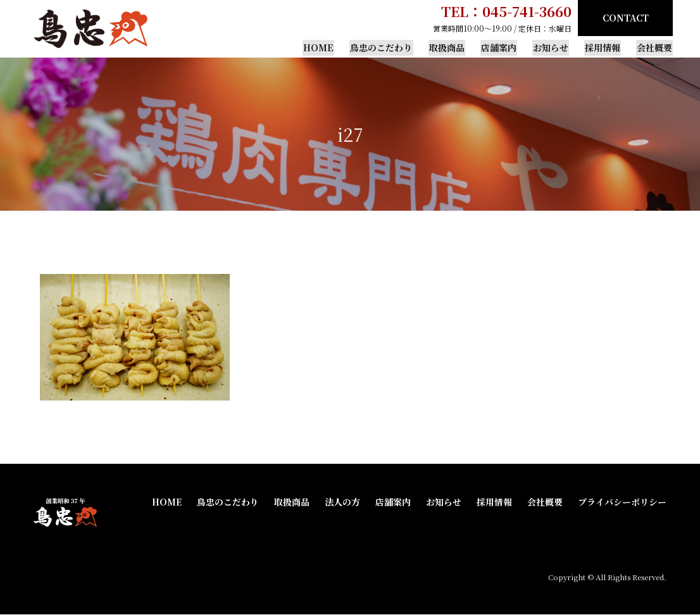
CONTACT (626, 18)
